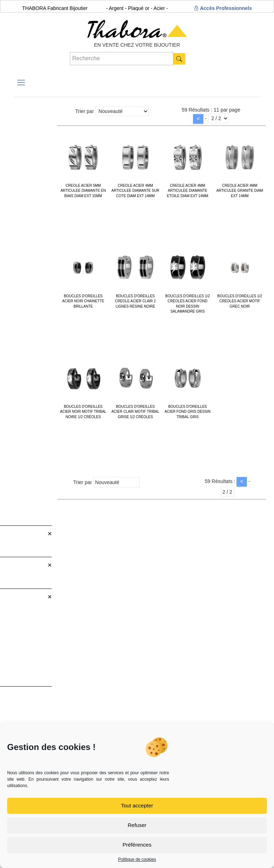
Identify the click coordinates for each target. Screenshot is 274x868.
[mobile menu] (21, 83)
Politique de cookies (137, 859)
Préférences (137, 845)
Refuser (137, 825)
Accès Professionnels (223, 8)
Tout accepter (137, 805)
